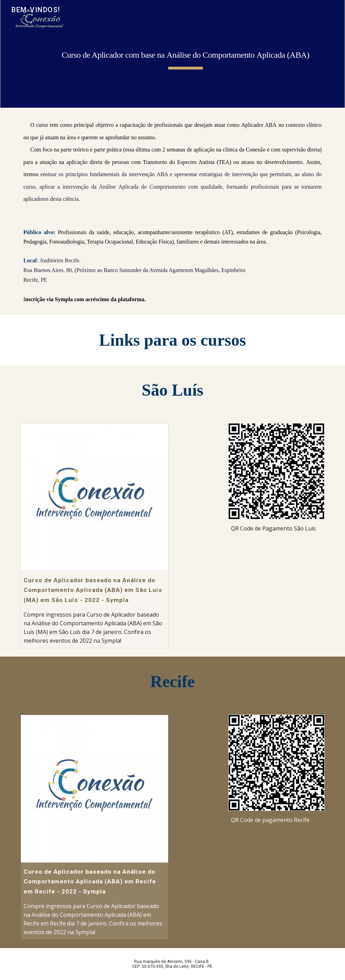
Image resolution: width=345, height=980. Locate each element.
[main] (186, 54)
